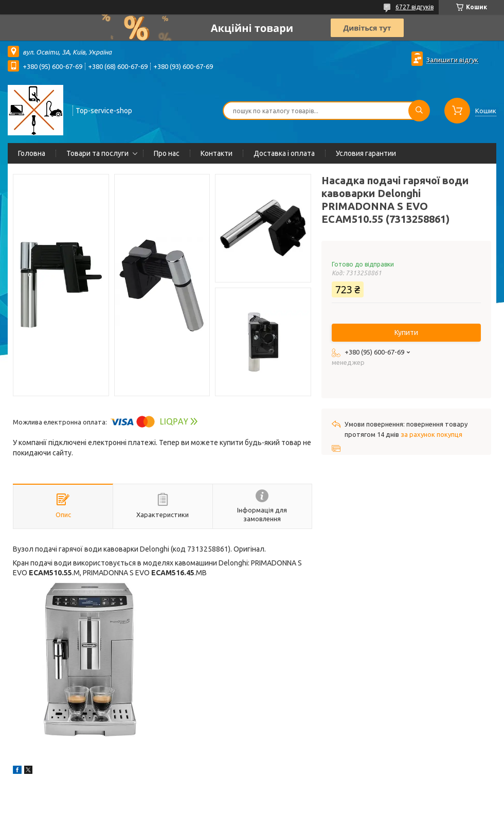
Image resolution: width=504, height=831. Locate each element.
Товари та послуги (97, 153)
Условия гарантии (366, 153)
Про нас (167, 153)
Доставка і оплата (284, 153)
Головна (32, 153)
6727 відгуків (415, 7)
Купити (406, 332)
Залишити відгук (452, 60)
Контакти (217, 153)
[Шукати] (419, 111)
